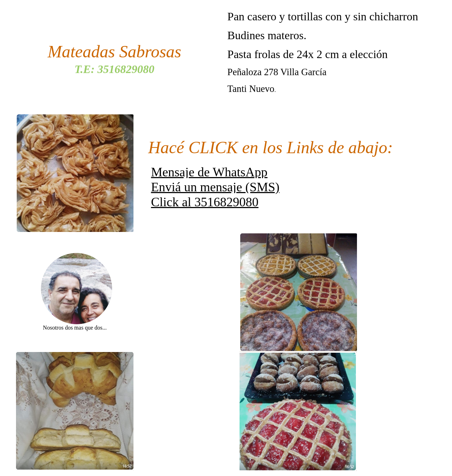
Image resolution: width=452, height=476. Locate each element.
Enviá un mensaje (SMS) (215, 187)
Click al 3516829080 (205, 202)
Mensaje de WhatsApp (209, 172)
